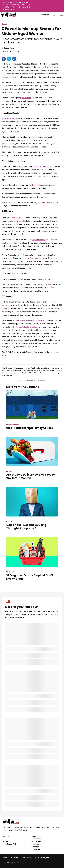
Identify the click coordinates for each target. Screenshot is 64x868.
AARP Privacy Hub (43, 858)
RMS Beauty (17, 218)
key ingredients (39, 240)
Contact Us (37, 836)
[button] (54, 15)
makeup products (9, 77)
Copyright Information (11, 858)
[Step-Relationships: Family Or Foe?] (32, 413)
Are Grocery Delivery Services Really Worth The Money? (31, 476)
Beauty (5, 24)
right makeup (26, 98)
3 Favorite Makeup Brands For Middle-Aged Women (31, 31)
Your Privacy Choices (11, 863)
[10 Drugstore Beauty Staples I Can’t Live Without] (32, 562)
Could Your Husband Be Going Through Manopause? (26, 527)
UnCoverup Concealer (36, 258)
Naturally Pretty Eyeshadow (28, 327)
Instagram (36, 849)
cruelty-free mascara (49, 202)
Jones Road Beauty (10, 118)
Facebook (36, 847)
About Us (6, 836)
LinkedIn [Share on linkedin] (14, 59)
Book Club (7, 841)
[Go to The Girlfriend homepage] (7, 15)
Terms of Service (28, 858)
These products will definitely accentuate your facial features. (32, 41)
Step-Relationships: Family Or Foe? (30, 428)
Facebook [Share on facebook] (4, 59)
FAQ (4, 839)
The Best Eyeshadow (37, 185)
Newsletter (37, 844)
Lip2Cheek (47, 284)
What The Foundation (42, 166)
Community (37, 839)
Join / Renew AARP (10, 844)
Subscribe (45, 15)
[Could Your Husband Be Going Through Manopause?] (32, 512)
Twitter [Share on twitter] (9, 59)
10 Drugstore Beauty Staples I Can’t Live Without (30, 577)
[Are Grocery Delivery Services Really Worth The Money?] (32, 462)
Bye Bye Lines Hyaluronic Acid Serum (32, 320)
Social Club (36, 841)
